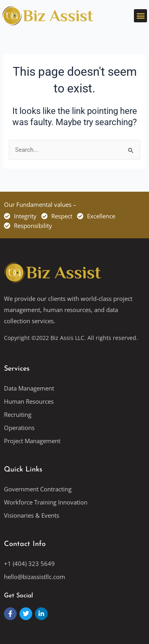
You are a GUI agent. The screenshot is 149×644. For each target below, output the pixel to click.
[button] (140, 16)
